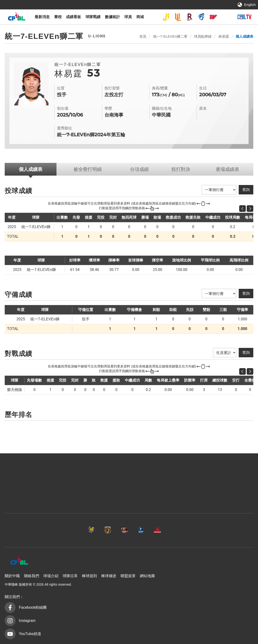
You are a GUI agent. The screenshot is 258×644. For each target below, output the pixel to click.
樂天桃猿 (190, 17)
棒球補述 (109, 576)
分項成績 (139, 169)
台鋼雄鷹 (225, 17)
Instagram (27, 621)
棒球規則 (89, 576)
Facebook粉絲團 (33, 607)
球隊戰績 (93, 17)
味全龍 (213, 17)
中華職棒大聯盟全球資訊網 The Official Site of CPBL (16, 18)
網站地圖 (147, 576)
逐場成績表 (227, 169)
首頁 (143, 36)
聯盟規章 (128, 576)
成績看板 (73, 17)
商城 (140, 17)
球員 (128, 17)
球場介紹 (51, 576)
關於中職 (12, 576)
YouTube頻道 (30, 634)
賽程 (58, 17)
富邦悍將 (202, 17)
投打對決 (181, 169)
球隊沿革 (70, 576)
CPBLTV (244, 17)
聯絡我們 (32, 576)
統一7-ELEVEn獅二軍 (170, 36)
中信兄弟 (166, 17)
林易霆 (224, 36)
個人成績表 (244, 36)
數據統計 (113, 17)
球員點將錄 (203, 36)
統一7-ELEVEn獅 (178, 17)
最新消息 (42, 17)
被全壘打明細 (88, 169)
